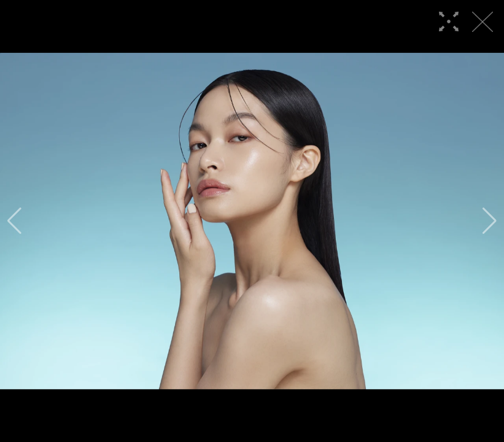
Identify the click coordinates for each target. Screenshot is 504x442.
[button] (14, 221)
